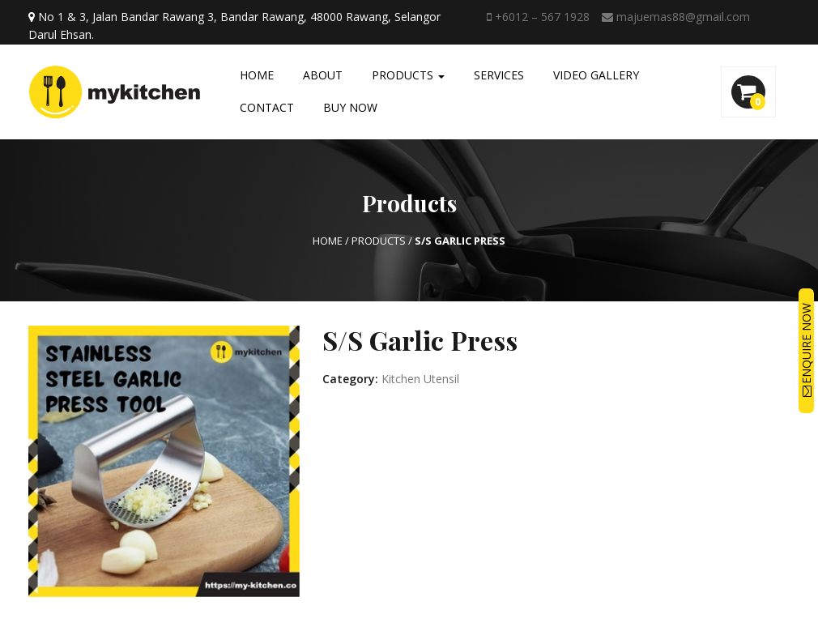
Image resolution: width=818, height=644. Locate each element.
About (323, 75)
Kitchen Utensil (420, 379)
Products (408, 75)
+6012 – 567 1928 (538, 17)
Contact (267, 107)
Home (257, 75)
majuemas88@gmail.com (676, 17)
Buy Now (350, 107)
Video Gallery (596, 75)
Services (499, 75)
